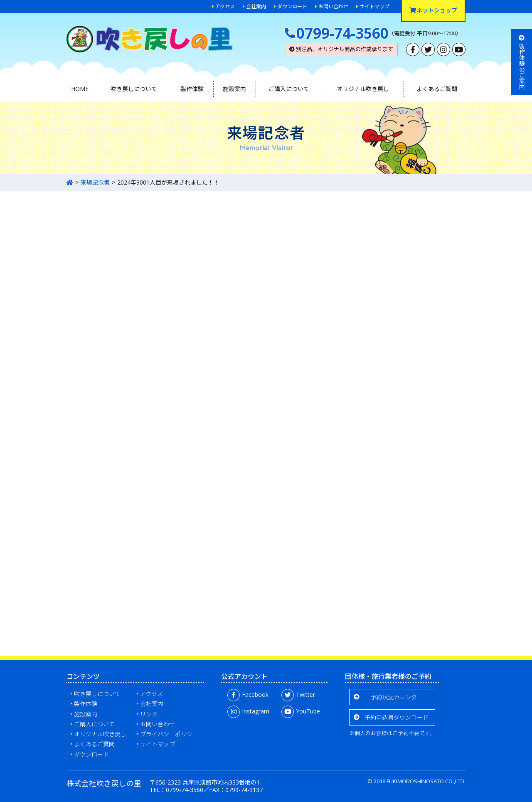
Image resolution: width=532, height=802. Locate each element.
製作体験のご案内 (522, 62)
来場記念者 (95, 182)
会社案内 (256, 6)
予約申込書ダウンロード (397, 717)
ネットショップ (433, 10)
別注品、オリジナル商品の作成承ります (341, 49)
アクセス (225, 6)
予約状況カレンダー (397, 697)
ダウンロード (292, 6)
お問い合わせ (333, 6)
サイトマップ (374, 6)
